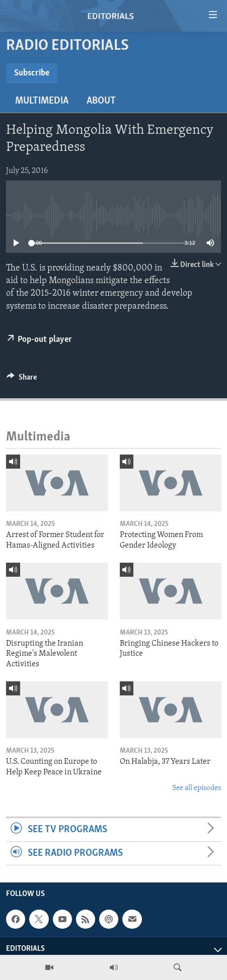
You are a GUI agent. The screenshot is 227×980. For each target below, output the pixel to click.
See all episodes (197, 788)
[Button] (22, 380)
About (101, 101)
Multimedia (42, 101)
